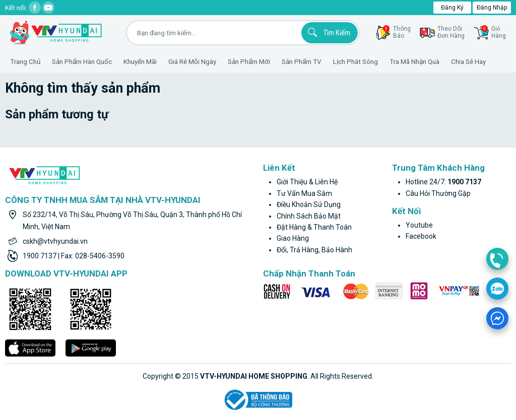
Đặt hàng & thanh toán (314, 227)
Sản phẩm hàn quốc (82, 61)
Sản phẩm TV (302, 61)
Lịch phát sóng (356, 61)
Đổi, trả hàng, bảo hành (314, 250)
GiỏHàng (494, 32)
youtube (419, 225)
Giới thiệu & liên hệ (307, 182)
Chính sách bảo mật (309, 216)
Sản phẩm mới (249, 61)
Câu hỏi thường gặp (438, 193)
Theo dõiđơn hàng (451, 32)
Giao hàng (293, 238)
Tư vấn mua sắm (304, 193)
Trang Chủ (25, 61)
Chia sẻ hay (468, 61)
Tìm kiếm (328, 32)
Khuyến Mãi (140, 61)
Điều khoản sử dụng (309, 204)
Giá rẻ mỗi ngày (192, 61)
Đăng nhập (492, 8)
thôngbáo (397, 32)
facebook (421, 236)
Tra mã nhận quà (414, 61)
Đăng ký (452, 8)
